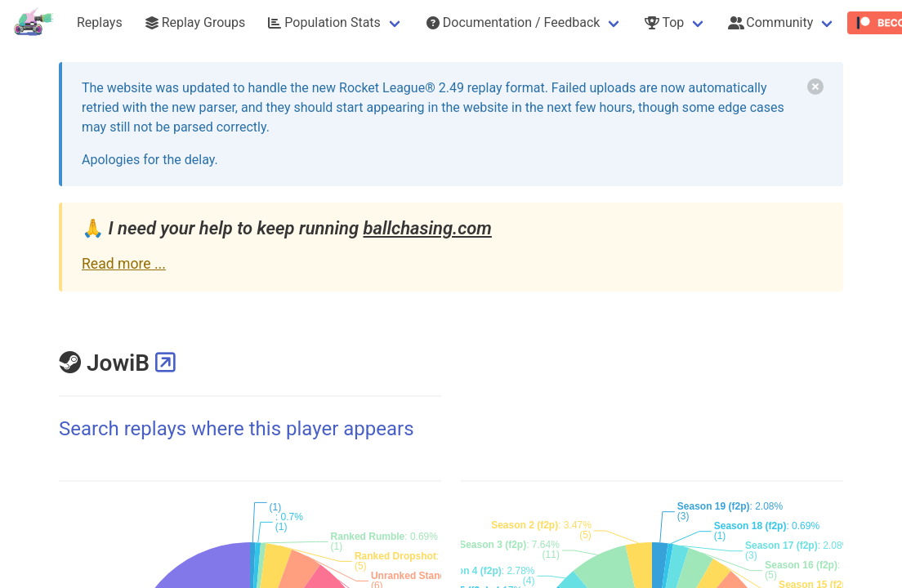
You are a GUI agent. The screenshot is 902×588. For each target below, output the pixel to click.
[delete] (815, 87)
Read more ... (124, 264)
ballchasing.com (427, 228)
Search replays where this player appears (237, 429)
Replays (100, 22)
